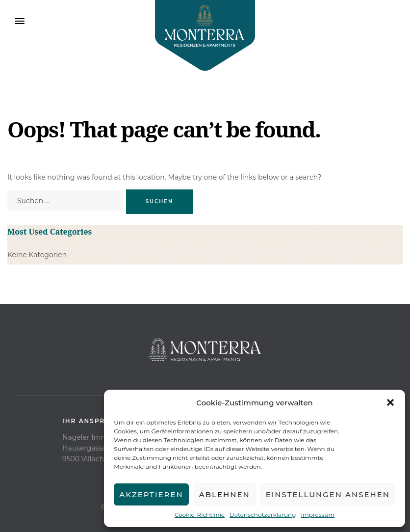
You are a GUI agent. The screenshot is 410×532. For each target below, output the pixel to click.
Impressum (318, 515)
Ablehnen (225, 494)
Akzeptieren (151, 494)
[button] (390, 402)
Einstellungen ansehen (328, 494)
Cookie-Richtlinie (200, 515)
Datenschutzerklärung (263, 515)
